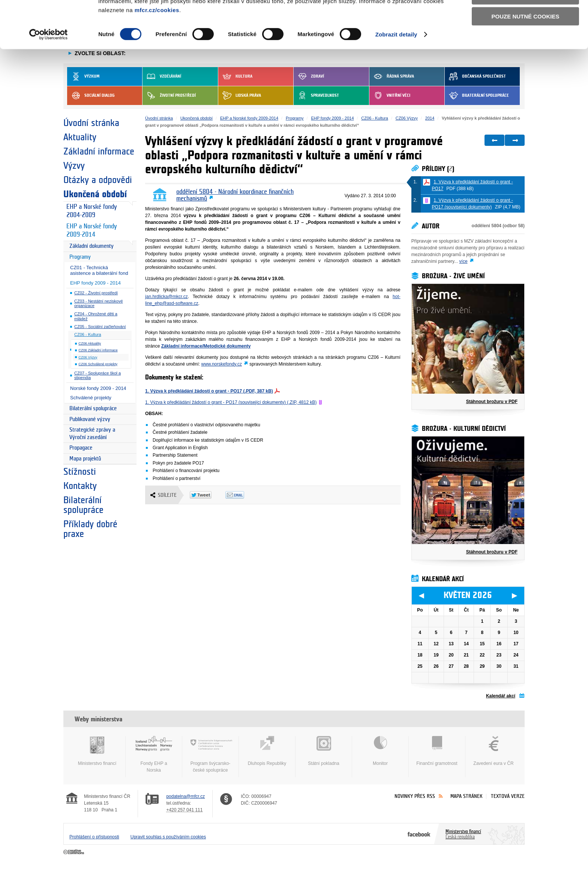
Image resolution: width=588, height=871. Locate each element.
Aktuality (80, 137)
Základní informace (99, 151)
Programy (80, 257)
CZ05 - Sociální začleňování (100, 327)
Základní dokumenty (91, 246)
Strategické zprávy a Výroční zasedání (92, 434)
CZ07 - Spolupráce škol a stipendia (97, 376)
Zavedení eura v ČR (493, 751)
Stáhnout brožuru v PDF (492, 402)
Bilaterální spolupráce (477, 96)
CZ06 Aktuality (90, 343)
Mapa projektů (85, 459)
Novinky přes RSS (415, 796)
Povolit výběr (525, 40)
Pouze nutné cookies (526, 61)
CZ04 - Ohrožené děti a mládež (96, 316)
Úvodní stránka (91, 123)
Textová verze (508, 796)
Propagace (81, 448)
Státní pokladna (324, 751)
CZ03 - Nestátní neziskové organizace (99, 304)
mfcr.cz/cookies (157, 54)
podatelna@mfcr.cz (185, 796)
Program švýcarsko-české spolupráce (210, 754)
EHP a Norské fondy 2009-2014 (91, 231)
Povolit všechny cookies (525, 18)
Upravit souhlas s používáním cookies (168, 837)
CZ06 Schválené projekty (98, 364)
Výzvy (74, 166)
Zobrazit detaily (396, 79)
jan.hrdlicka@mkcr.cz (166, 297)
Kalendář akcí (501, 696)
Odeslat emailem (243, 495)
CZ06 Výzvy (88, 357)
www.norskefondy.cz (222, 364)
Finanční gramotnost (437, 751)
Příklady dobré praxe (90, 529)
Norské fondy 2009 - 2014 (98, 388)
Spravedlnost (316, 96)
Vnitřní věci (390, 96)
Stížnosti (80, 472)
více (463, 261)
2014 (430, 118)
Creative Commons (74, 852)
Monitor (380, 751)
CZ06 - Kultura (88, 334)
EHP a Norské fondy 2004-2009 (91, 211)
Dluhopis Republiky (267, 751)
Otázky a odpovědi (98, 180)
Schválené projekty (91, 398)
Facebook (419, 834)
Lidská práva (240, 96)
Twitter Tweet (208, 495)
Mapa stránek (466, 796)
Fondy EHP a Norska (154, 754)
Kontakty (80, 486)
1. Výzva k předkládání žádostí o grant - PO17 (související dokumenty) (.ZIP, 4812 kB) (231, 402)
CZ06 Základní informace (98, 350)
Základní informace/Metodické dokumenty (206, 346)
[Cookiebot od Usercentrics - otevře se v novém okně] (49, 79)
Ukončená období (95, 194)
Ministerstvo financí (97, 751)
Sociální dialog (91, 96)
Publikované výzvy (90, 419)
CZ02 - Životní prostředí (96, 293)
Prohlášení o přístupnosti (94, 837)
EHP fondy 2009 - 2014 (95, 283)
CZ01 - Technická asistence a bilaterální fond (99, 270)
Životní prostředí (169, 96)
